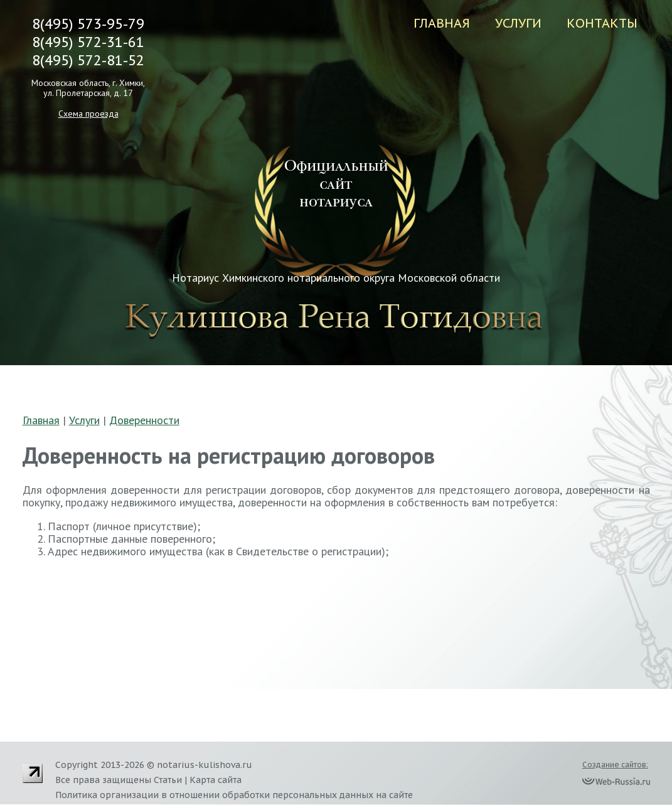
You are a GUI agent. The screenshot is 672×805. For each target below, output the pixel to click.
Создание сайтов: (615, 765)
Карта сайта (216, 780)
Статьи (168, 780)
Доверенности (144, 420)
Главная (442, 23)
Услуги (518, 23)
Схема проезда (88, 114)
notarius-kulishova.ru (205, 765)
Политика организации (107, 795)
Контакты (602, 23)
